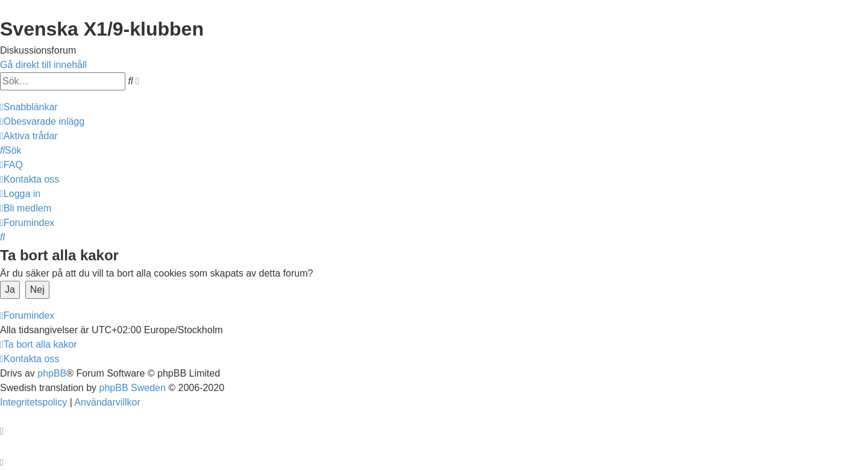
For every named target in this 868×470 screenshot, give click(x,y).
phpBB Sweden (133, 388)
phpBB (52, 373)
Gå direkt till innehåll (43, 65)
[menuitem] (42, 121)
